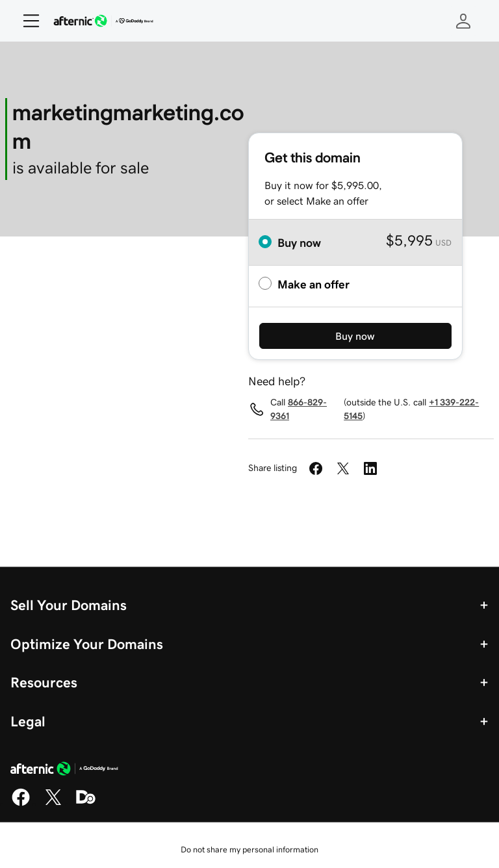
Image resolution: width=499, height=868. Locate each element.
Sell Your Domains (69, 605)
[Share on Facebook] (316, 468)
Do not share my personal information (249, 849)
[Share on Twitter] (343, 468)
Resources (44, 682)
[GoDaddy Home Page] (64, 771)
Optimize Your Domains (87, 644)
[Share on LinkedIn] (370, 468)
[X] (53, 804)
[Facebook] (21, 804)
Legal (28, 721)
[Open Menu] (26, 21)
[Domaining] (86, 804)
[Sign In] (463, 21)
